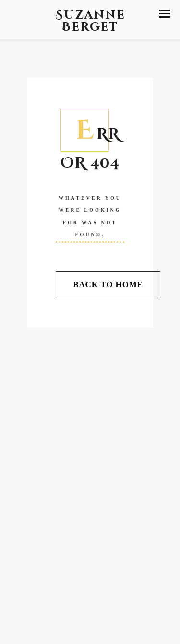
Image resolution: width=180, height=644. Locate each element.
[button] (165, 14)
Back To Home (108, 285)
